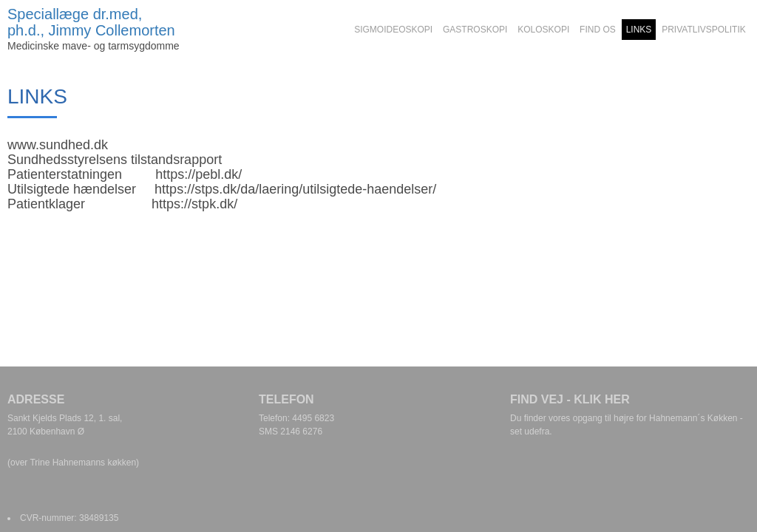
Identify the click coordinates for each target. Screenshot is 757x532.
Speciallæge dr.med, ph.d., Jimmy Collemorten (91, 22)
